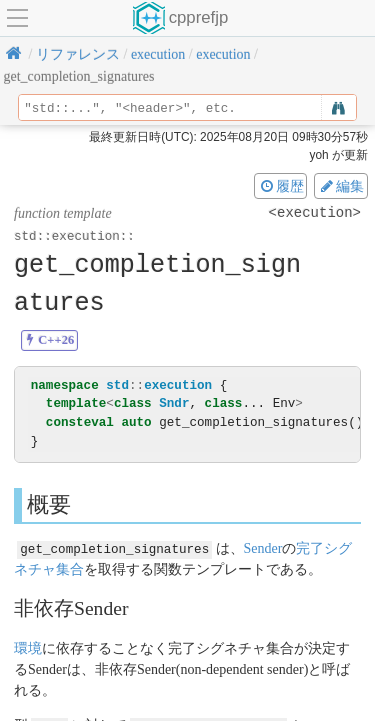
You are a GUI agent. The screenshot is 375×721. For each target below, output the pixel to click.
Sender (262, 547)
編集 (341, 186)
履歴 (281, 186)
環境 (28, 647)
